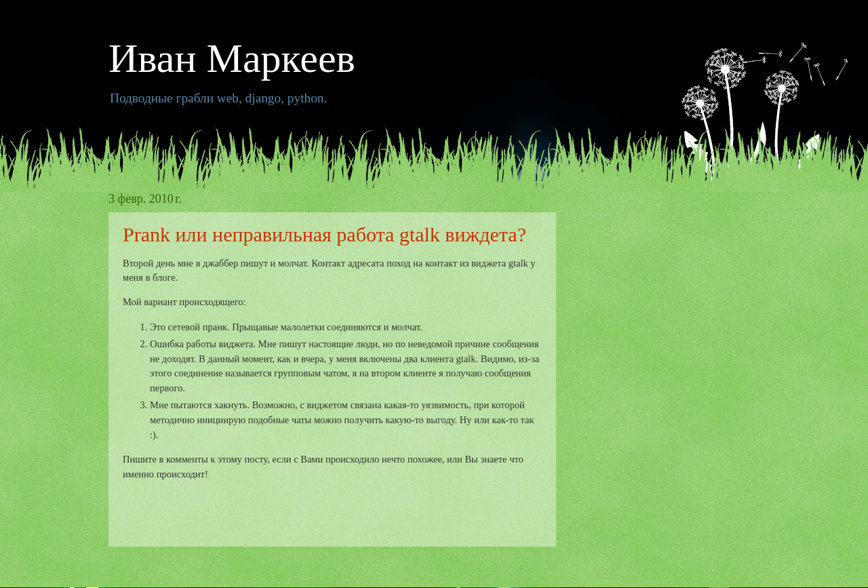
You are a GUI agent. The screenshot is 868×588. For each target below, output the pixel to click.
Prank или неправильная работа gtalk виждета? (324, 234)
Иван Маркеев (232, 58)
